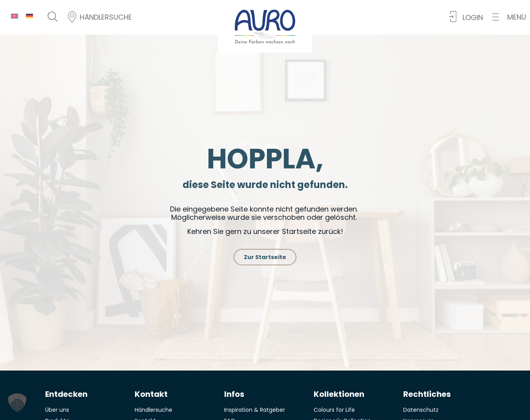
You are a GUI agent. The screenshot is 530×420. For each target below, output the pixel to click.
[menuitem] (15, 16)
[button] (509, 17)
